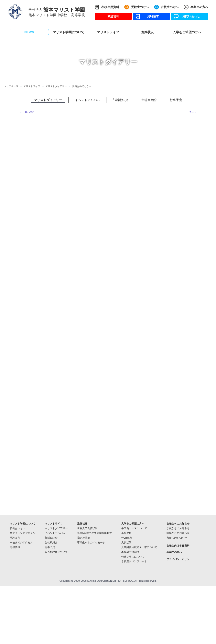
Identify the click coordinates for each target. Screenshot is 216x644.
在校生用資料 (110, 7)
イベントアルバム (87, 100)
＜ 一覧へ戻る (27, 112)
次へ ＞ (193, 112)
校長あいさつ (17, 528)
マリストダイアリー (56, 86)
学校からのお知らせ (178, 528)
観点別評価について (56, 552)
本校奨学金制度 (130, 552)
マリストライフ (32, 86)
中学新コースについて (134, 528)
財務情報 (15, 547)
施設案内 (15, 538)
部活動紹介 (121, 100)
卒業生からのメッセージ (91, 542)
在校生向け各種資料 (178, 546)
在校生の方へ (170, 7)
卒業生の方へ (199, 7)
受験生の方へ (140, 7)
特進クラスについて (133, 557)
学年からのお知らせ (178, 533)
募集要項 (126, 533)
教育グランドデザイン (23, 533)
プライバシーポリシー (179, 559)
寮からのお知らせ (177, 538)
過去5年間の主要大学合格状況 (95, 533)
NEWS (29, 32)
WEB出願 (127, 538)
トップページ (11, 86)
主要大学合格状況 (87, 528)
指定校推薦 (84, 538)
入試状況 (126, 542)
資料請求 (151, 16)
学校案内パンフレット (134, 561)
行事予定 (176, 100)
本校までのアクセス (21, 542)
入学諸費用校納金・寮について (139, 547)
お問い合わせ (190, 16)
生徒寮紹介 (149, 100)
